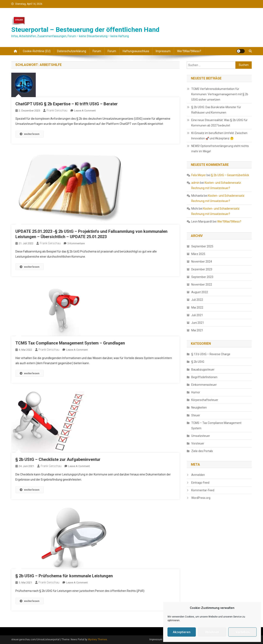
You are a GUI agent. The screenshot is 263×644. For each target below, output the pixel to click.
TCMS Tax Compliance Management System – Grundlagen (70, 343)
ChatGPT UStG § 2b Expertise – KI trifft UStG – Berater (67, 104)
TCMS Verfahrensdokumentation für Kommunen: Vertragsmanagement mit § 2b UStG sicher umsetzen (220, 94)
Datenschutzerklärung (72, 51)
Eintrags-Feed (200, 483)
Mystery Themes (97, 639)
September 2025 (202, 246)
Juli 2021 (197, 315)
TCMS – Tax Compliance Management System (216, 426)
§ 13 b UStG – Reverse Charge (211, 354)
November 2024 (202, 262)
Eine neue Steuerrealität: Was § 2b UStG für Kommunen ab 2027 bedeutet (219, 123)
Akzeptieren (182, 632)
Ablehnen (212, 632)
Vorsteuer (198, 443)
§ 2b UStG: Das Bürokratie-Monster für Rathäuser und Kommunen (216, 110)
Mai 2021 (197, 330)
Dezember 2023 (202, 269)
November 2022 (202, 285)
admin (195, 183)
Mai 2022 (197, 308)
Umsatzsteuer (201, 436)
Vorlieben (243, 632)
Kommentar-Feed (203, 490)
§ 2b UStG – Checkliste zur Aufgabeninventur (58, 459)
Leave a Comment (85, 111)
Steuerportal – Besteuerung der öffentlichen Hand (85, 30)
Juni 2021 (198, 323)
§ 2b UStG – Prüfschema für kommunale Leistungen (64, 576)
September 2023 (202, 277)
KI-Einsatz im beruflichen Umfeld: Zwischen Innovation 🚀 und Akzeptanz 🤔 (219, 136)
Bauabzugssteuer (203, 370)
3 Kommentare (76, 243)
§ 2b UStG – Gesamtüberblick (230, 175)
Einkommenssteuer (204, 385)
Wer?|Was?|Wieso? (189, 51)
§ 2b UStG (198, 362)
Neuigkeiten (199, 408)
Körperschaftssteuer (205, 400)
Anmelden (198, 475)
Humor (196, 392)
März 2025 (198, 254)
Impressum (163, 51)
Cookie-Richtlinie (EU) (37, 51)
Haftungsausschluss (136, 51)
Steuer (196, 415)
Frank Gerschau (57, 110)
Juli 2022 (197, 300)
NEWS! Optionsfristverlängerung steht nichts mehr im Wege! (220, 149)
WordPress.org (201, 498)
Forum (97, 51)
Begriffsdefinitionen (204, 377)
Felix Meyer (199, 175)
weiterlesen (30, 134)
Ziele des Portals (202, 451)
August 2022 (200, 292)
